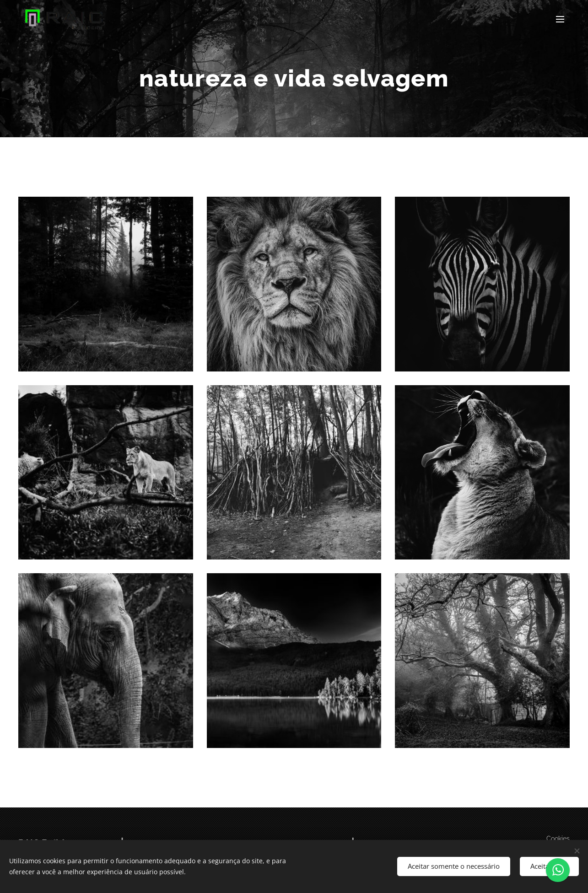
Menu (560, 19)
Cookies (558, 839)
